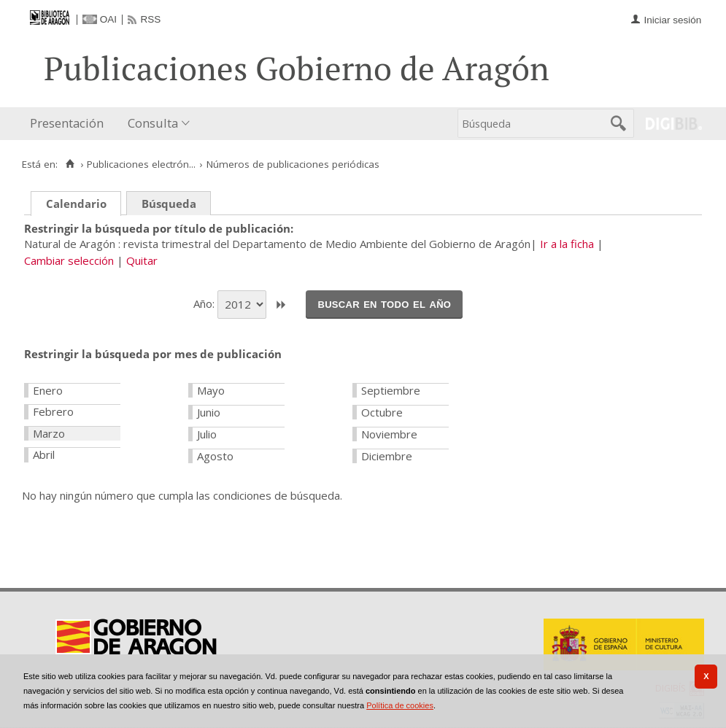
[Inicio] (70, 164)
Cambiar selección (69, 260)
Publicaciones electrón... (141, 164)
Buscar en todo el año (384, 303)
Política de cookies (400, 705)
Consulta (153, 123)
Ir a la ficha (567, 244)
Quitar (142, 260)
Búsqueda (169, 204)
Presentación (67, 123)
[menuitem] (70, 124)
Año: (205, 303)
